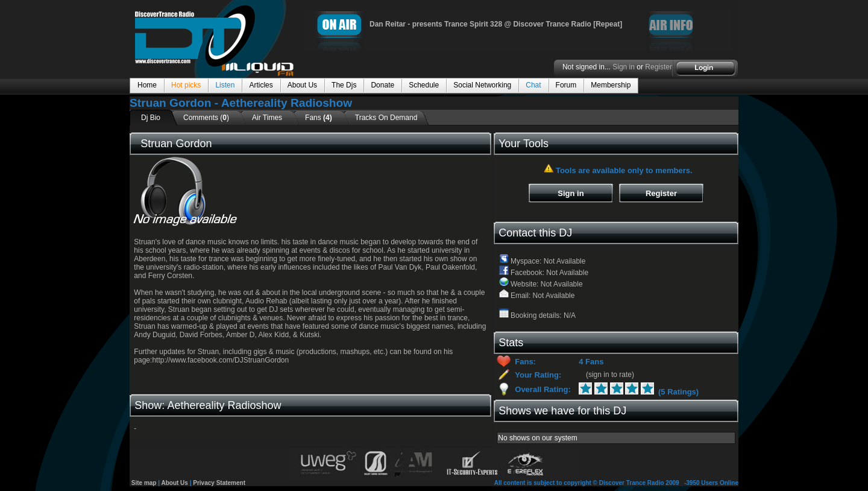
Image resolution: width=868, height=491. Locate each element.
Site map (144, 483)
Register (659, 67)
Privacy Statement (219, 483)
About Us (174, 483)
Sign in (624, 67)
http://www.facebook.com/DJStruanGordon (220, 360)
